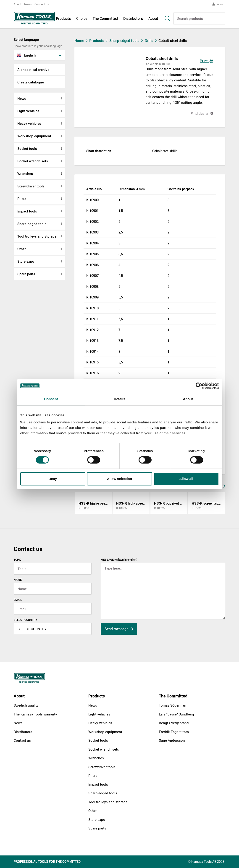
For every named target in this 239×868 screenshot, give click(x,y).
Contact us (42, 4)
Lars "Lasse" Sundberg (176, 714)
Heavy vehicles (29, 123)
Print (206, 61)
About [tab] (188, 399)
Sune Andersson (172, 740)
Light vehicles (28, 111)
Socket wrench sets (33, 161)
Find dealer (202, 114)
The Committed (105, 19)
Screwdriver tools (31, 186)
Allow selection (119, 479)
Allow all (186, 479)
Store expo (26, 261)
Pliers (22, 199)
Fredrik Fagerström (174, 732)
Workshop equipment (34, 136)
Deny (53, 479)
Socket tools (27, 148)
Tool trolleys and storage (37, 236)
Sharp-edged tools (32, 224)
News (28, 4)
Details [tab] (120, 399)
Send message (119, 629)
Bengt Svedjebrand (174, 723)
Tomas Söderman (173, 705)
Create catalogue (31, 82)
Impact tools (27, 211)
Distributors (133, 19)
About (18, 4)
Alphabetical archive (33, 70)
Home (81, 41)
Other (22, 249)
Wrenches (25, 174)
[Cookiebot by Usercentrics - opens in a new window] (199, 386)
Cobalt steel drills (173, 41)
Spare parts (26, 274)
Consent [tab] (51, 399)
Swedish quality (26, 705)
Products (63, 19)
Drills (152, 41)
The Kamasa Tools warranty (35, 714)
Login (217, 4)
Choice (82, 19)
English (26, 55)
